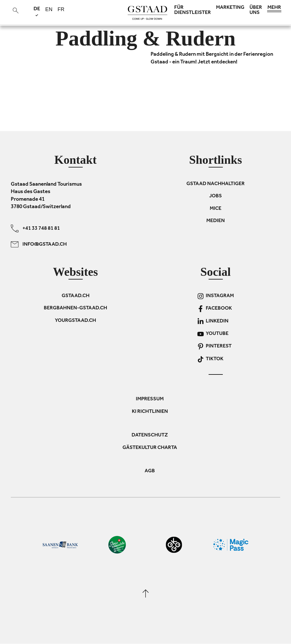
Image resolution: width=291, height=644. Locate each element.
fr (61, 9)
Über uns (256, 11)
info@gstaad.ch (39, 244)
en (49, 9)
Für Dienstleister (193, 11)
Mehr (274, 9)
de (37, 11)
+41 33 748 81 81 (35, 228)
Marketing (230, 8)
